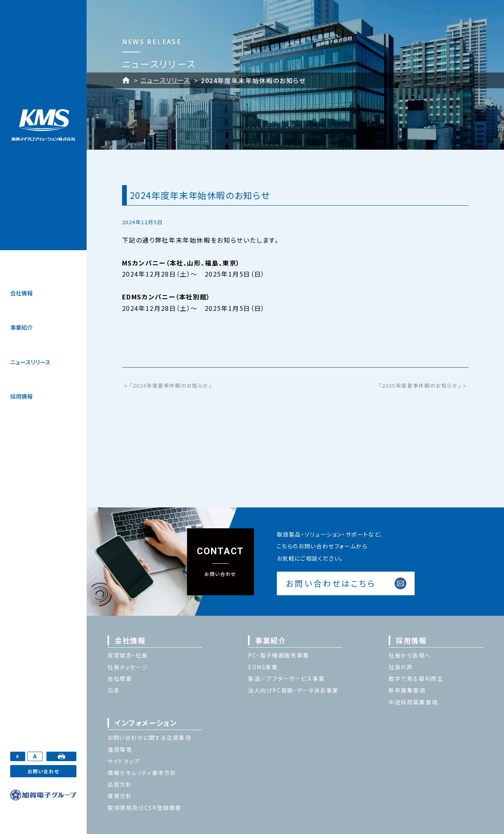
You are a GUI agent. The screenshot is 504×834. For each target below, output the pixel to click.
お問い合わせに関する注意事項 (149, 737)
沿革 (114, 690)
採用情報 (22, 396)
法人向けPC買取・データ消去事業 (293, 690)
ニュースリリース (30, 362)
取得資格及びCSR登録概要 (145, 808)
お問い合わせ (44, 771)
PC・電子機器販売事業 (279, 655)
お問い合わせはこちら (331, 583)
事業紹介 (22, 327)
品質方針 (120, 784)
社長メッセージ (128, 667)
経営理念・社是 (128, 655)
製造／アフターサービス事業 (286, 678)
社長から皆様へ (410, 655)
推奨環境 (120, 749)
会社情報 (22, 293)
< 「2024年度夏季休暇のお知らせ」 (168, 385)
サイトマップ (124, 761)
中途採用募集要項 (413, 702)
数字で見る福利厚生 (416, 678)
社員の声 (401, 667)
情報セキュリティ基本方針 (142, 773)
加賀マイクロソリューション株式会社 (43, 125)
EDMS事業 (263, 667)
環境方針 (120, 796)
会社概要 (120, 678)
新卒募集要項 (407, 690)
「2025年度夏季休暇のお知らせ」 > (423, 385)
